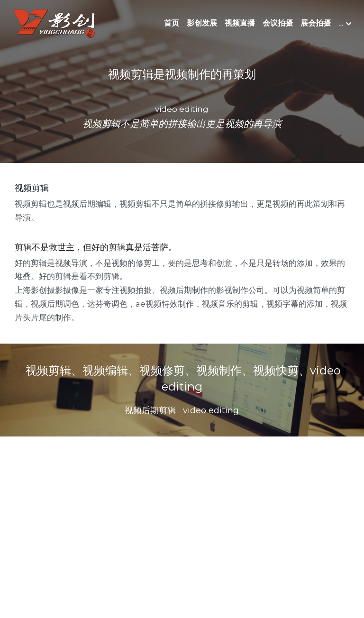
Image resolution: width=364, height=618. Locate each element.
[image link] (54, 23)
